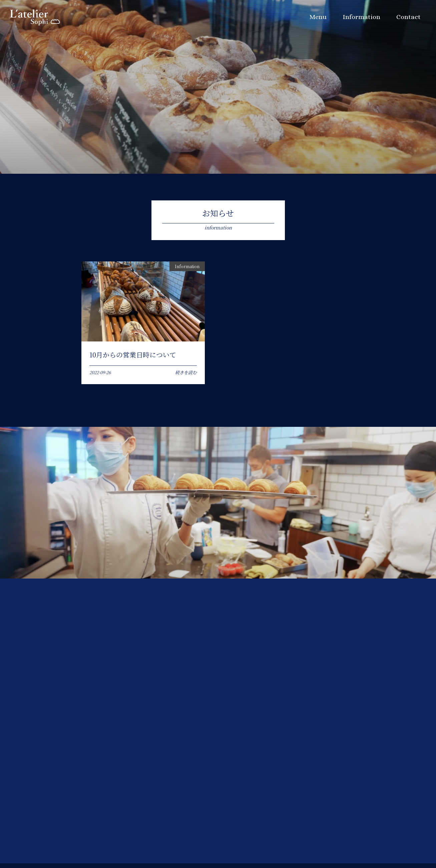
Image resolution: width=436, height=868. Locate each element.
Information (361, 19)
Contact (408, 19)
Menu (317, 19)
